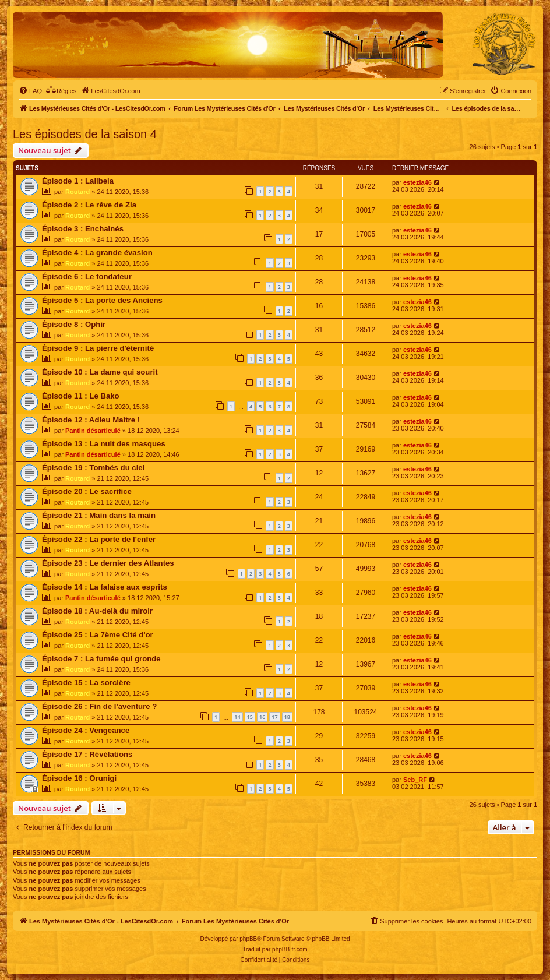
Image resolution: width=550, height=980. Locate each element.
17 (274, 717)
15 (250, 717)
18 (287, 717)
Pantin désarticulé (93, 431)
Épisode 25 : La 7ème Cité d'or (98, 635)
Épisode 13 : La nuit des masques (104, 444)
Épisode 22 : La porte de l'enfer (99, 539)
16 (262, 717)
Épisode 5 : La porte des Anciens (102, 300)
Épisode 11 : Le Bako (81, 396)
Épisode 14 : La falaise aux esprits (105, 587)
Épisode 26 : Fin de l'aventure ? (99, 706)
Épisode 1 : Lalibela (78, 181)
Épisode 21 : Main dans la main (99, 515)
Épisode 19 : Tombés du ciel (93, 468)
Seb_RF (415, 780)
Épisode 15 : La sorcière (86, 683)
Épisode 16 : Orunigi (79, 778)
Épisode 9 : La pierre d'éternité (98, 348)
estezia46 (417, 182)
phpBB (248, 939)
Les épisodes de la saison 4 (85, 134)
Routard (77, 192)
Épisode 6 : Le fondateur (87, 276)
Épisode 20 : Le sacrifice (87, 491)
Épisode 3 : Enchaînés (83, 229)
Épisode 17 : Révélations (87, 754)
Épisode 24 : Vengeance (86, 730)
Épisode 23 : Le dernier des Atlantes (108, 563)
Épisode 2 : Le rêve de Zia (89, 205)
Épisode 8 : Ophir (74, 324)
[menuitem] (30, 91)
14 (237, 717)
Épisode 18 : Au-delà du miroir (97, 611)
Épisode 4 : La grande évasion (97, 253)
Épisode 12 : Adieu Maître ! (91, 420)
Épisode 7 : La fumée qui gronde (101, 659)
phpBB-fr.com (290, 949)
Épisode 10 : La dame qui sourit (100, 372)
